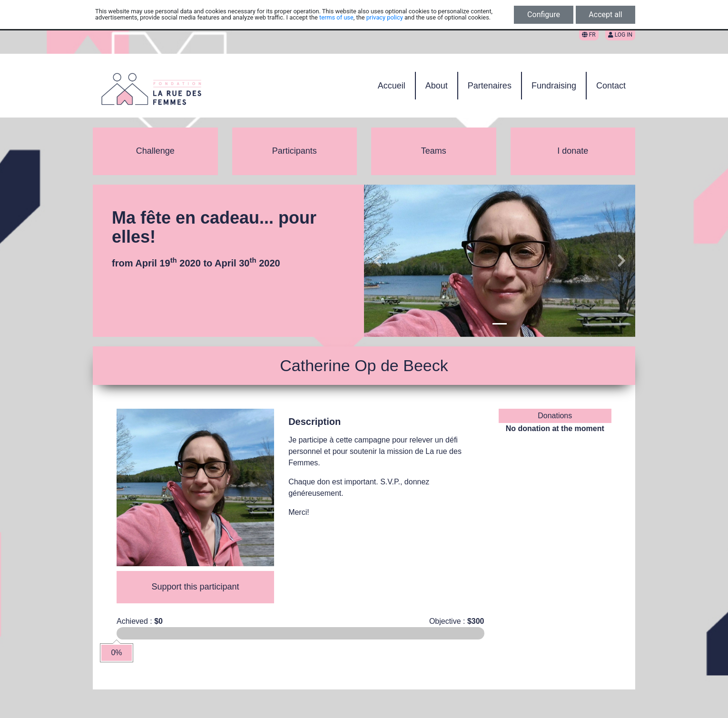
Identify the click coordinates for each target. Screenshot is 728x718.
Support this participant (196, 587)
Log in (620, 35)
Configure (544, 15)
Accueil (392, 86)
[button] (378, 261)
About (437, 86)
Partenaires (490, 86)
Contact (611, 86)
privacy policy (385, 17)
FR (589, 35)
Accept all (605, 15)
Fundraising (554, 86)
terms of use (336, 17)
